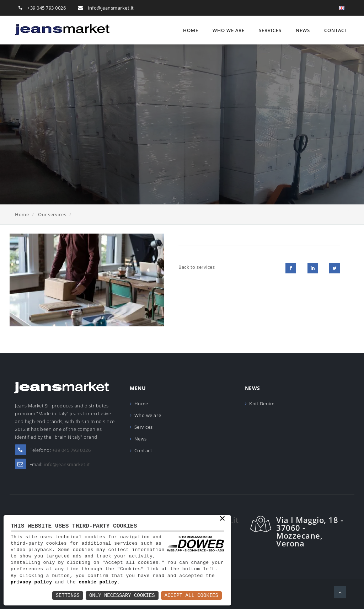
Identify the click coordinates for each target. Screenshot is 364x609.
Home (191, 30)
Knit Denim (262, 404)
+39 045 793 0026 (47, 8)
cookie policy (98, 582)
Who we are (229, 30)
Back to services (197, 267)
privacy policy (31, 582)
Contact (336, 30)
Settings (68, 595)
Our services (52, 214)
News (303, 30)
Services (270, 30)
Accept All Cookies (191, 595)
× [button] (222, 519)
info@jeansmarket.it (111, 8)
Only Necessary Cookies (122, 595)
